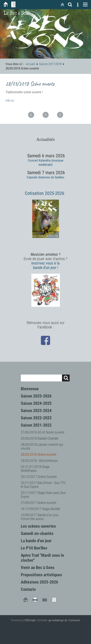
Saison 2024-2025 (36, 403)
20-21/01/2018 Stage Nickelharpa (35, 469)
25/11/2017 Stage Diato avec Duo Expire (43, 495)
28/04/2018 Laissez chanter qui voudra (42, 446)
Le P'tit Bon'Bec (34, 548)
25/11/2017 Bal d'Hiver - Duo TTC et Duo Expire (43, 485)
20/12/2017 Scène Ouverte (39, 477)
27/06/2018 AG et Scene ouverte (43, 432)
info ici (10, 100)
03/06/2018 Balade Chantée (39, 438)
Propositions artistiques (41, 575)
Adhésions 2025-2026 (39, 582)
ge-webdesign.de (58, 620)
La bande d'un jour (36, 541)
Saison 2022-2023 (36, 418)
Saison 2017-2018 (50, 64)
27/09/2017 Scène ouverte (39, 503)
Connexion (74, 620)
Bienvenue (30, 389)
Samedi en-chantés (37, 533)
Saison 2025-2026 (36, 396)
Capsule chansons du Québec (45, 177)
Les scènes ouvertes (38, 526)
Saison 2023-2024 (36, 411)
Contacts (28, 589)
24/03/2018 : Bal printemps (39, 461)
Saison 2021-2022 (36, 425)
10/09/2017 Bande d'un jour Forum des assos (40, 517)
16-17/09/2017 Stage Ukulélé (40, 509)
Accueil (30, 64)
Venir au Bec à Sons (38, 568)
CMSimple (30, 620)
